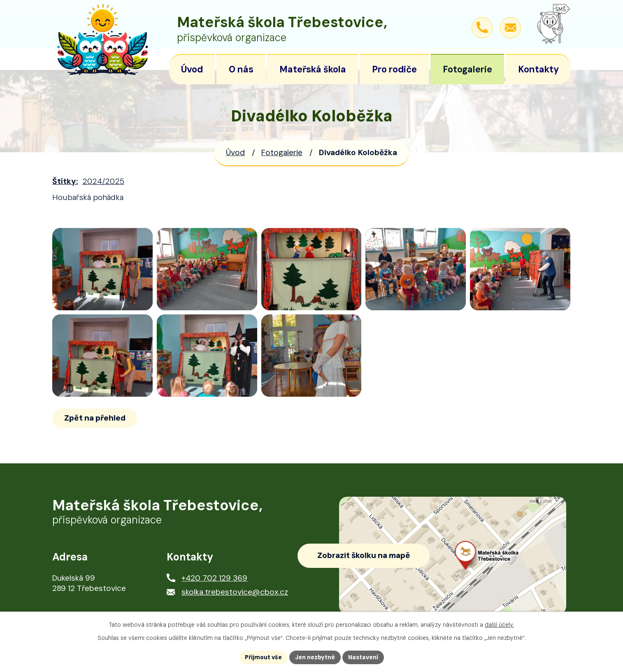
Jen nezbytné (315, 657)
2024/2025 (103, 181)
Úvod (235, 152)
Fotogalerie (282, 152)
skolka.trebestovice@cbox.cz (235, 592)
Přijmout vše (263, 657)
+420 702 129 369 (214, 578)
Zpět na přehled (95, 418)
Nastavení (363, 657)
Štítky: (65, 181)
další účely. (499, 625)
